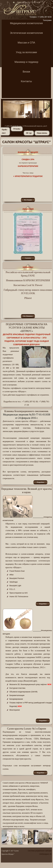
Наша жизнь (42, 133)
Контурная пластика (17, 688)
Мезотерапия (15, 710)
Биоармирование (16, 699)
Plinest (28, 298)
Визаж (26, 72)
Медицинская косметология (26, 23)
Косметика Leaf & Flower (28, 285)
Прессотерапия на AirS (19, 593)
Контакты (26, 82)
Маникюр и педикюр (26, 62)
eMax (12, 575)
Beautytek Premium (17, 578)
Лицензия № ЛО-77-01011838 (28, 2)
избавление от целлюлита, (19, 786)
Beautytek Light (15, 586)
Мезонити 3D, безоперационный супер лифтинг (28, 684)
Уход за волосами (26, 53)
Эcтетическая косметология (26, 33)
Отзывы (17, 129)
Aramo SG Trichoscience (19, 597)
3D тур (29, 133)
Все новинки (28, 316)
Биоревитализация (17, 695)
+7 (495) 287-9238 (44, 17)
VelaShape (14, 582)
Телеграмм (47, 20)
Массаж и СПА (26, 43)
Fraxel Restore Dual (17, 571)
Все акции (28, 200)
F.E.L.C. (13, 589)
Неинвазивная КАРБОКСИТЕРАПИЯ (28, 280)
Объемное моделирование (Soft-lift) (23, 692)
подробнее (41, 482)
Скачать (28, 258)
